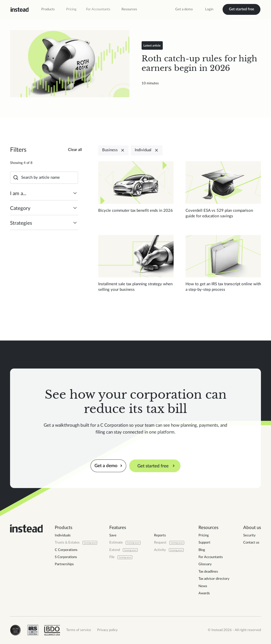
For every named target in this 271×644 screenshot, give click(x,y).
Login (209, 9)
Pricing (71, 9)
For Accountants (98, 9)
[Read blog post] (70, 64)
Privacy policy (107, 630)
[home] (20, 10)
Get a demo (184, 9)
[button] (48, 10)
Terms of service (79, 630)
